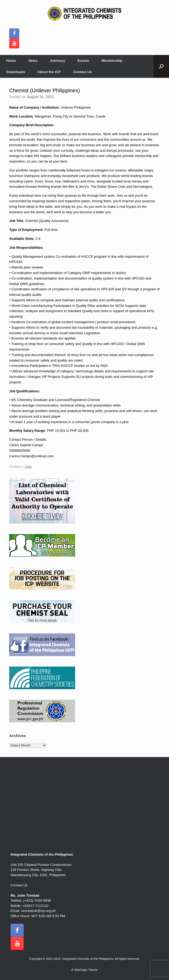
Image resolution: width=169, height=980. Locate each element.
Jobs (28, 467)
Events (83, 61)
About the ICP (49, 72)
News (33, 61)
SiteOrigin (81, 970)
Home (11, 61)
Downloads (16, 72)
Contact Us (82, 72)
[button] (161, 66)
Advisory (58, 61)
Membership (112, 61)
